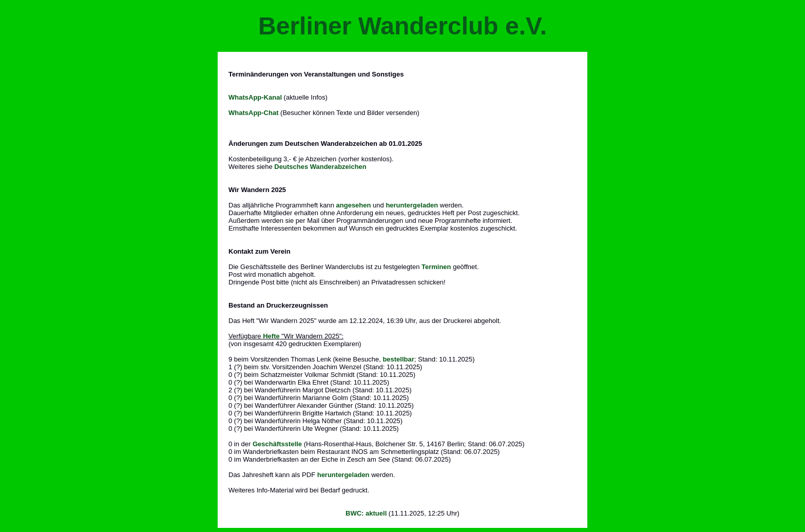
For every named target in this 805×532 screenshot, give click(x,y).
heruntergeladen (412, 205)
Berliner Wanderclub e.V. (402, 26)
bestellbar (398, 359)
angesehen (354, 205)
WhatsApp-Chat (254, 113)
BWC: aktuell (366, 513)
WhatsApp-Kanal (255, 97)
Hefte (271, 336)
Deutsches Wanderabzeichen (320, 167)
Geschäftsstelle (277, 444)
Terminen (436, 267)
